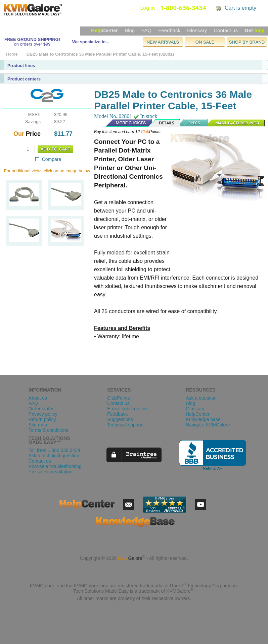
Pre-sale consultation (51, 472)
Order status (41, 409)
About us (38, 398)
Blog (130, 30)
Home (12, 54)
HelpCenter (198, 414)
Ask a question (201, 398)
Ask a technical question (54, 456)
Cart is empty (240, 8)
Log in (147, 8)
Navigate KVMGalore (208, 425)
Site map (38, 425)
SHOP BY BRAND (247, 42)
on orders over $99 (32, 44)
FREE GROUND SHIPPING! (32, 39)
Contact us (226, 30)
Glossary (197, 30)
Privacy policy (43, 414)
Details (165, 123)
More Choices (126, 123)
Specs (194, 123)
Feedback (169, 30)
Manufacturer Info (237, 123)
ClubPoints (119, 398)
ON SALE (205, 42)
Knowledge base (203, 419)
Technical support (125, 425)
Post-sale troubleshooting (55, 466)
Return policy (42, 419)
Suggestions (120, 419)
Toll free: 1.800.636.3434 (54, 450)
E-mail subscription (127, 409)
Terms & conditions (48, 430)
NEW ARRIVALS (163, 42)
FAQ (146, 30)
